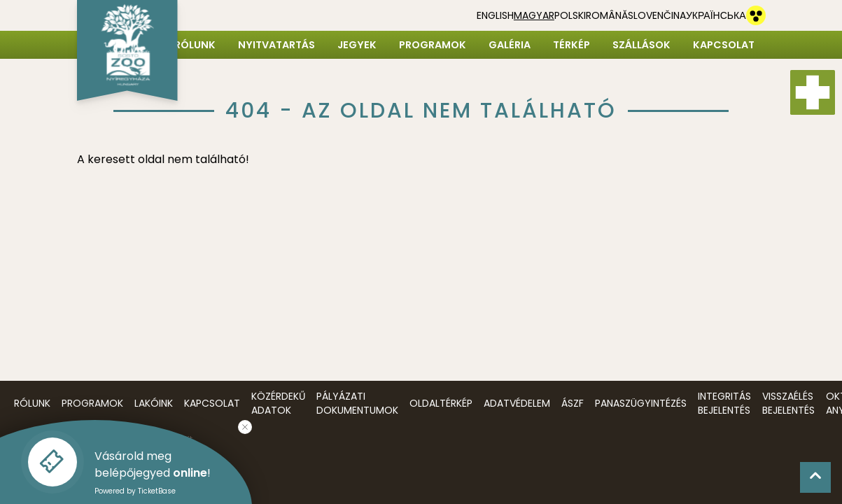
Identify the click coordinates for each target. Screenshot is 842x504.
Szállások (641, 45)
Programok (433, 45)
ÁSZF (573, 403)
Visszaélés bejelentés (788, 403)
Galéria (510, 45)
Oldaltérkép (441, 403)
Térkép (571, 45)
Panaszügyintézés (641, 403)
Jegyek (357, 45)
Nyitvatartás (276, 45)
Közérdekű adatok (278, 403)
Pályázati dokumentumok (357, 403)
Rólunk (195, 45)
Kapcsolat (724, 45)
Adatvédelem (517, 403)
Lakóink (154, 403)
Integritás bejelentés (724, 403)
